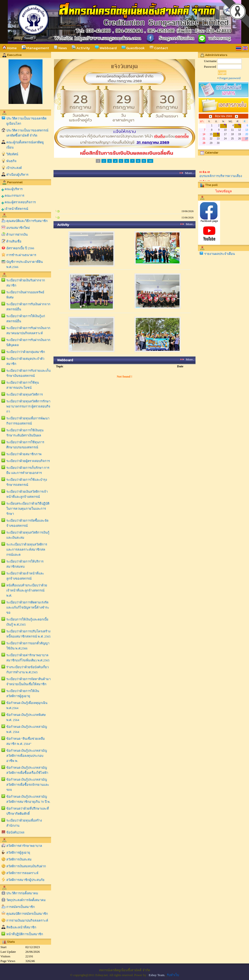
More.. (190, 224)
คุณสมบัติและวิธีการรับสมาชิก (27, 221)
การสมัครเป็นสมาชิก (21, 907)
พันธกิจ (11, 161)
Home (10, 48)
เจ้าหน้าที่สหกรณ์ (15, 209)
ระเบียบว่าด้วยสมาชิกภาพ (24, 454)
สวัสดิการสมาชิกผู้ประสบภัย (25, 880)
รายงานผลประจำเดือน (220, 254)
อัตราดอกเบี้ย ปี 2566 (20, 248)
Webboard (106, 48)
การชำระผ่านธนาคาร (21, 255)
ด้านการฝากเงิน (17, 235)
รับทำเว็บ (173, 975)
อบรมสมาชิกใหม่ (18, 228)
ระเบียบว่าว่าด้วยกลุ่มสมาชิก (26, 352)
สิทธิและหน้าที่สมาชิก (21, 927)
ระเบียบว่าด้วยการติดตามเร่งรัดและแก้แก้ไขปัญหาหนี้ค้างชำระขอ (28, 607)
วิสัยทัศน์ (12, 154)
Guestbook (133, 48)
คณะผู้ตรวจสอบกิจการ (19, 202)
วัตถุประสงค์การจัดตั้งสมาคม (26, 900)
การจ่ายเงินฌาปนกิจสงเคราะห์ (27, 920)
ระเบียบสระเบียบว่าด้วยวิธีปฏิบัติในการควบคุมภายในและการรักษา (28, 509)
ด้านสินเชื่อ (14, 241)
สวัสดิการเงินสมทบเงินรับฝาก (26, 866)
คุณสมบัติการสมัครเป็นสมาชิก (27, 914)
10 (150, 161)
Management (35, 48)
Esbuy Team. (157, 975)
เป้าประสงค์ (14, 168)
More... (190, 173)
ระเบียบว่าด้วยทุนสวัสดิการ (25, 394)
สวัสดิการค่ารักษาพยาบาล (24, 846)
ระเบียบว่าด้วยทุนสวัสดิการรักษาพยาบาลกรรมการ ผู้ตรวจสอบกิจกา (28, 406)
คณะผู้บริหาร (12, 189)
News (60, 48)
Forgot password (230, 78)
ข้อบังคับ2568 (15, 832)
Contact (159, 48)
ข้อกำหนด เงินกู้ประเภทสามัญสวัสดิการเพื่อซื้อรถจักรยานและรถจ (28, 785)
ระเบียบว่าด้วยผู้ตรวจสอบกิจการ (28, 461)
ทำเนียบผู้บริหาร (17, 175)
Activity (81, 48)
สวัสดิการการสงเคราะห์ (22, 873)
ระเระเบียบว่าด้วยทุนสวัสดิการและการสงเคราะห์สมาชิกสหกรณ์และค (27, 550)
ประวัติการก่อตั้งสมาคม (22, 893)
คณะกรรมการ (13, 196)
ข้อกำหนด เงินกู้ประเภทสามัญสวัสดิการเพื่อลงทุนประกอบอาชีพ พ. (27, 756)
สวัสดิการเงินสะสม (19, 859)
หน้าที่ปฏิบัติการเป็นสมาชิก (25, 934)
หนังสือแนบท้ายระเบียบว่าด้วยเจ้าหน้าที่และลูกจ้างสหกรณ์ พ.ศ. (27, 590)
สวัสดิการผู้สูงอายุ (18, 853)
